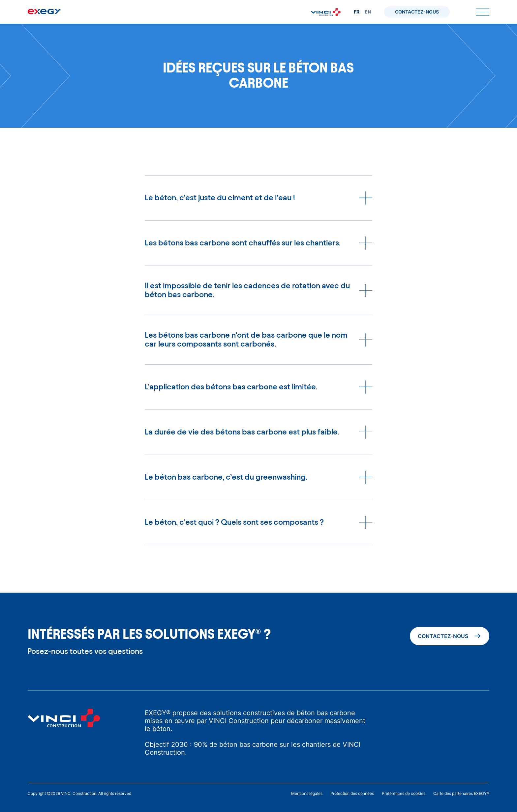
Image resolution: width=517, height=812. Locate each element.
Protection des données (352, 793)
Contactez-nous (417, 12)
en (368, 12)
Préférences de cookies (404, 793)
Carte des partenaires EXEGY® (461, 793)
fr (357, 12)
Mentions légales (307, 793)
